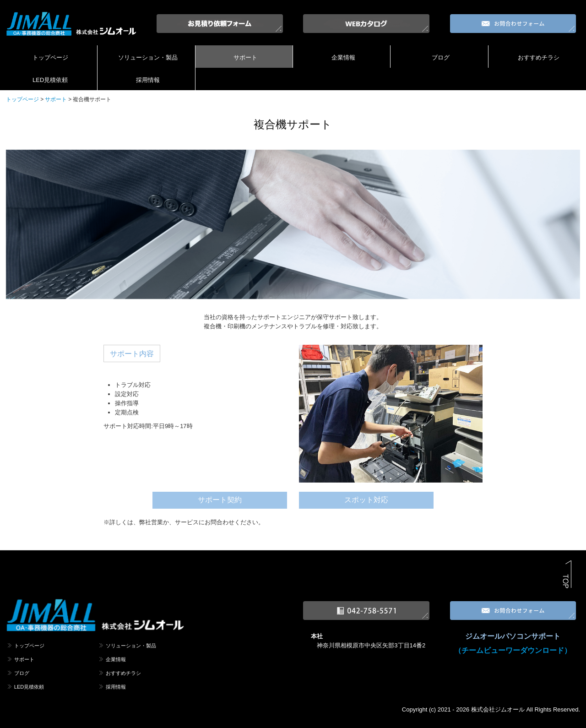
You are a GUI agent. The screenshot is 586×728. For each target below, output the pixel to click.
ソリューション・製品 (148, 57)
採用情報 (148, 80)
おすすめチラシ (539, 57)
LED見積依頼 (50, 80)
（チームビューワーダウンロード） (513, 650)
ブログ (441, 57)
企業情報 (343, 57)
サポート (245, 57)
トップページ (50, 57)
